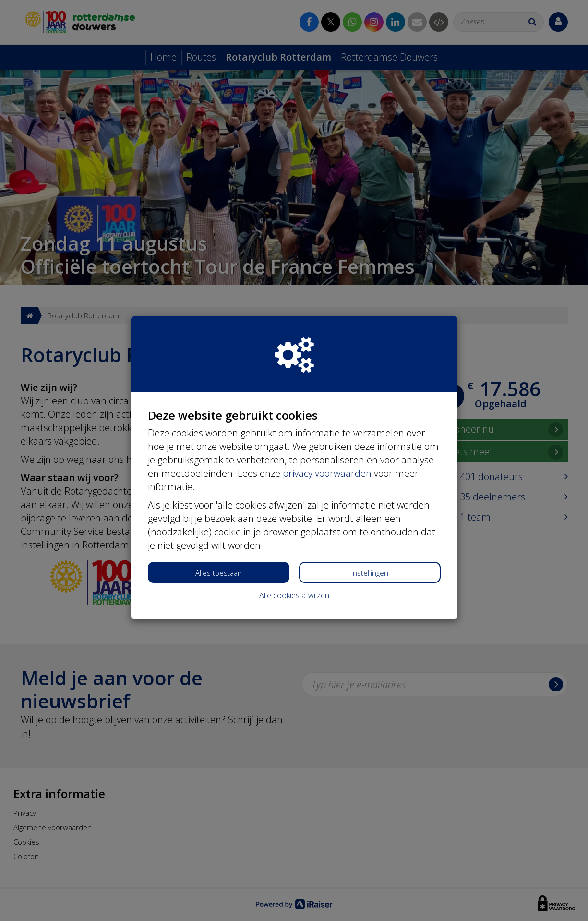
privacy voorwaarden (327, 473)
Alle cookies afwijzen (294, 595)
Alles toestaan (219, 573)
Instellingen (370, 573)
